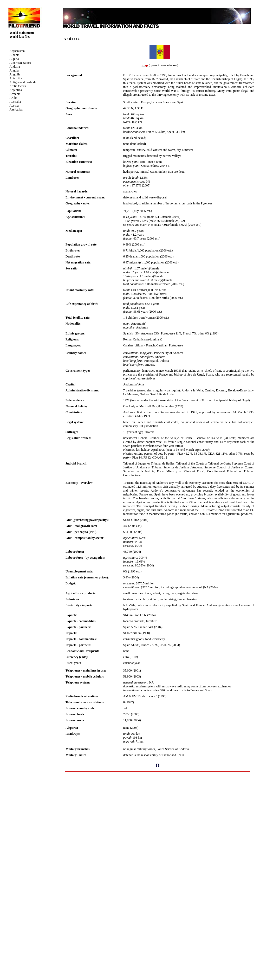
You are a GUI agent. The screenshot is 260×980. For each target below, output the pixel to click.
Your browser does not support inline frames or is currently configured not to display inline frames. (32, 82)
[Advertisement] (158, 784)
